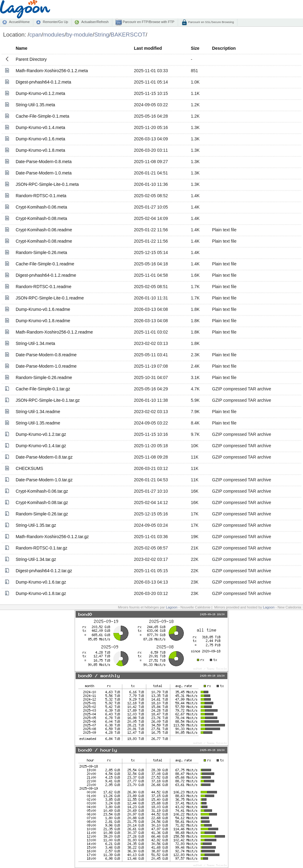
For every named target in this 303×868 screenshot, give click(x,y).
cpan (35, 35)
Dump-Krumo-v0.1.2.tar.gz (41, 434)
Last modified (148, 48)
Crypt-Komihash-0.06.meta (41, 207)
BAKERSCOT (128, 35)
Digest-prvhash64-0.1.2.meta (43, 82)
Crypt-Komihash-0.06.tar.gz (42, 491)
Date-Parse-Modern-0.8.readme (46, 355)
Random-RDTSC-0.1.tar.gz (41, 548)
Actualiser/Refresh (95, 22)
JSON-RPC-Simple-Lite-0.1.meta (47, 184)
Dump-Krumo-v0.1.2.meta (40, 93)
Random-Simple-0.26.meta (41, 252)
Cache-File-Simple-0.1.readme (45, 264)
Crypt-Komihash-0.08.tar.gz (42, 502)
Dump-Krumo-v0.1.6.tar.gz (41, 582)
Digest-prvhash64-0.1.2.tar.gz (44, 571)
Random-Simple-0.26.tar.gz (42, 514)
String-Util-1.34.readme (38, 412)
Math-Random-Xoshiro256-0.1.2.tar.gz (52, 537)
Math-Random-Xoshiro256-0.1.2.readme (54, 332)
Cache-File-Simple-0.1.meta (42, 116)
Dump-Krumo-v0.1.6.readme (43, 309)
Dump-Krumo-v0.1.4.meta (40, 127)
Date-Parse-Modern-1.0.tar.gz (44, 480)
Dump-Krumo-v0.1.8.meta (40, 150)
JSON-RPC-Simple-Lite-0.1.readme (50, 298)
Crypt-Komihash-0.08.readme (44, 241)
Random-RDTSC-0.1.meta (41, 196)
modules (54, 35)
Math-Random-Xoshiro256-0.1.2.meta (52, 71)
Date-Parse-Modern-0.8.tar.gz (44, 457)
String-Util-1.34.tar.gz (36, 559)
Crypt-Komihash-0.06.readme (44, 230)
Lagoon (172, 607)
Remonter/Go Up (55, 22)
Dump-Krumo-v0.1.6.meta (40, 139)
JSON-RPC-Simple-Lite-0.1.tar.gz (48, 400)
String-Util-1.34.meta (35, 343)
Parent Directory (31, 59)
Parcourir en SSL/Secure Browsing (211, 22)
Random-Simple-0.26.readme (44, 377)
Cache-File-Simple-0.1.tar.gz (43, 389)
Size (195, 48)
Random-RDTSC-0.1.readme (43, 287)
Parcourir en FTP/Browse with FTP (148, 22)
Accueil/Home (19, 22)
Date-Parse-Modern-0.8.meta (44, 162)
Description (224, 48)
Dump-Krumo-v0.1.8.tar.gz (41, 593)
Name (22, 48)
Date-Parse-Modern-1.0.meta (44, 173)
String (102, 35)
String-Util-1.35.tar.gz (36, 525)
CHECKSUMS (29, 468)
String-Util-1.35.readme (38, 423)
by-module (79, 35)
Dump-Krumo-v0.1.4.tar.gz (41, 446)
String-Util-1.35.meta (35, 105)
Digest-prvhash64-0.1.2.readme (46, 275)
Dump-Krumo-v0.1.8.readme (43, 321)
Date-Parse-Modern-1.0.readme (46, 366)
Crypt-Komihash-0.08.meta (41, 218)
